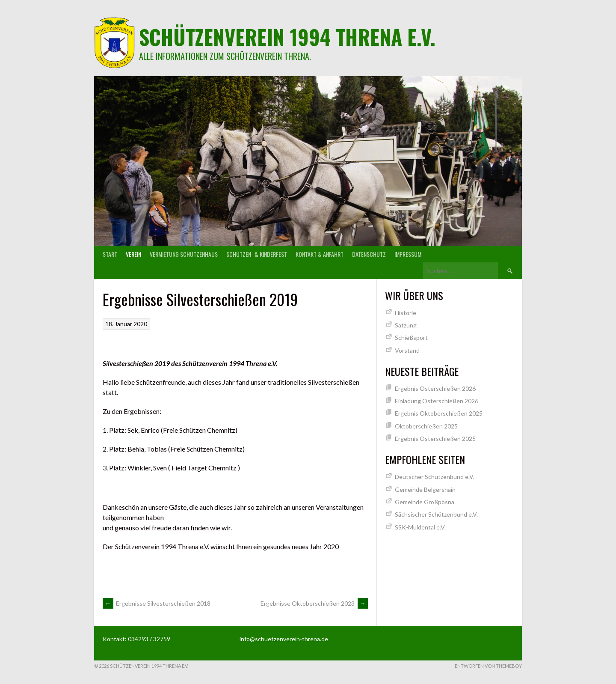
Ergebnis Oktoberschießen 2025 (439, 413)
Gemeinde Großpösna (425, 502)
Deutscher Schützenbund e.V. (435, 477)
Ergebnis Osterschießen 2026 (435, 388)
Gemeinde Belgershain (425, 489)
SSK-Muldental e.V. (420, 527)
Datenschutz (369, 254)
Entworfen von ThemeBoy (488, 666)
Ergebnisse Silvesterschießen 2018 (157, 603)
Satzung (406, 325)
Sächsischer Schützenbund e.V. (436, 514)
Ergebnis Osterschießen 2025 (435, 439)
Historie (406, 313)
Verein (133, 254)
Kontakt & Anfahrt (320, 254)
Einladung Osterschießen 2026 (437, 401)
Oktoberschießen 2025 (426, 426)
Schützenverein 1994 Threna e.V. (287, 37)
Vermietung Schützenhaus (184, 254)
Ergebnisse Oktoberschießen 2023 (314, 603)
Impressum (408, 254)
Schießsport (411, 338)
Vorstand (407, 350)
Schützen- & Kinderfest (257, 254)
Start (110, 254)
